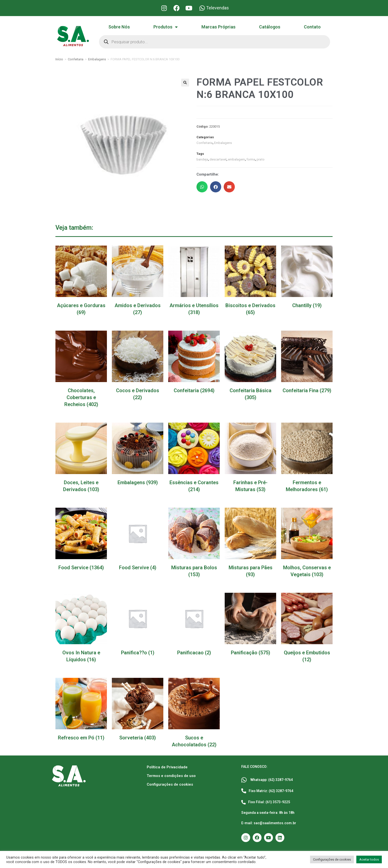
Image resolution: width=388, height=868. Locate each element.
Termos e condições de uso (171, 776)
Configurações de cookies (170, 784)
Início (59, 59)
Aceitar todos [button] (369, 859)
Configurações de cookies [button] (332, 859)
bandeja (202, 159)
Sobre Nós (119, 27)
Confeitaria (76, 59)
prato (260, 159)
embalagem (236, 159)
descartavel (218, 159)
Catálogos (270, 27)
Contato (312, 27)
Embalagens (97, 59)
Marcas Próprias (218, 27)
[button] (185, 83)
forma (251, 159)
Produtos (166, 27)
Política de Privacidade (167, 767)
